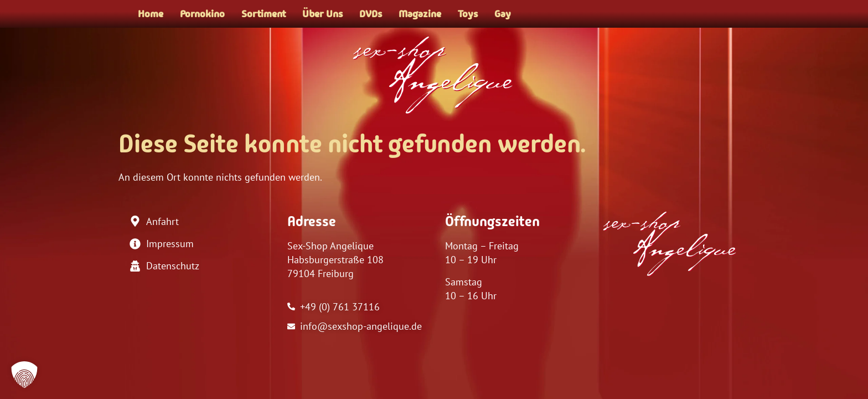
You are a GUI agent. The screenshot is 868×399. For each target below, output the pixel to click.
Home (151, 14)
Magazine (420, 14)
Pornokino (202, 14)
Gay (503, 14)
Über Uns (322, 14)
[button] (24, 375)
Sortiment (263, 14)
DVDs (371, 14)
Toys (468, 14)
